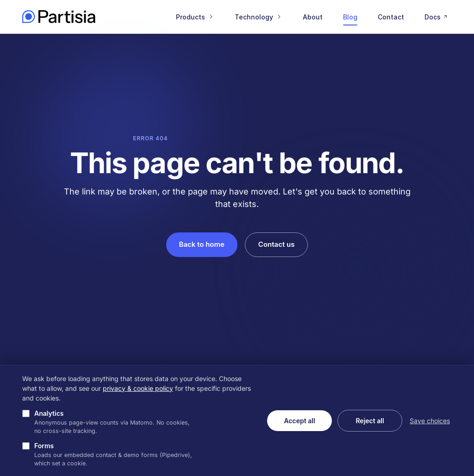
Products (195, 17)
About (313, 17)
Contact (391, 17)
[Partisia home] (59, 17)
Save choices (430, 421)
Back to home (202, 244)
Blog (350, 17)
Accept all (299, 421)
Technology (259, 17)
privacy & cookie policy (138, 388)
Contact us (277, 244)
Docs (437, 17)
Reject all (370, 421)
